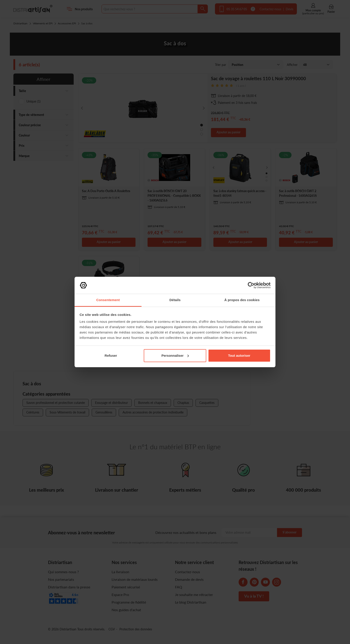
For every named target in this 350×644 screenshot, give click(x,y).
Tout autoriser (239, 356)
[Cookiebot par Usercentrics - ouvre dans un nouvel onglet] (251, 285)
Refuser (111, 356)
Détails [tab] (175, 300)
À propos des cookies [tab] (242, 300)
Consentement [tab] (108, 300)
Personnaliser (175, 356)
